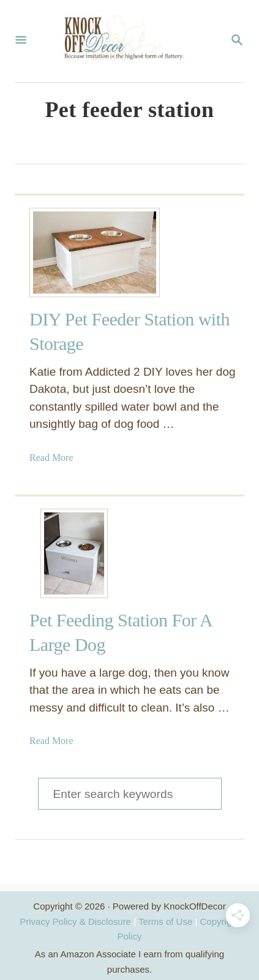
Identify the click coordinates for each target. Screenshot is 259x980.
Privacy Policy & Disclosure (75, 921)
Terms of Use (165, 921)
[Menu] (21, 41)
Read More (51, 458)
